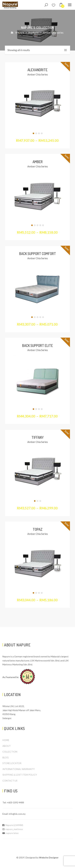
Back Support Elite (37, 345)
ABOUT (7, 746)
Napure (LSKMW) (14, 825)
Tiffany (38, 437)
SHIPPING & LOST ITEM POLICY (20, 775)
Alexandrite (37, 70)
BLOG (6, 757)
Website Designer (49, 857)
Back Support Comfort (38, 254)
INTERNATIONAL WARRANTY (19, 769)
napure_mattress (14, 829)
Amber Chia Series (38, 74)
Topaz (38, 529)
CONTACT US (10, 781)
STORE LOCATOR (12, 763)
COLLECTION (10, 752)
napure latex (12, 833)
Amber (38, 162)
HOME (6, 740)
